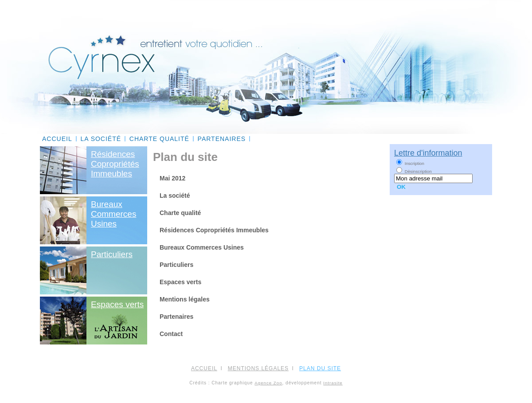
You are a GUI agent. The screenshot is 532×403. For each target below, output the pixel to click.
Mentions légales (185, 299)
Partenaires (222, 139)
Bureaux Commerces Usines (202, 247)
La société (101, 139)
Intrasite (333, 383)
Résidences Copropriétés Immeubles (214, 230)
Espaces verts (117, 304)
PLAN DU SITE (320, 368)
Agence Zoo (268, 383)
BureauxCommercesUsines (113, 214)
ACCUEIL (57, 139)
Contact (171, 334)
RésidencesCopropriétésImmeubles (115, 164)
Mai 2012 (172, 178)
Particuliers (112, 254)
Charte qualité (159, 139)
